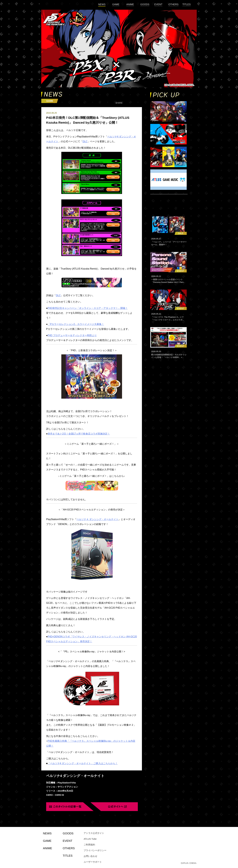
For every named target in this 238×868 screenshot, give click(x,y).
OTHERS (173, 4)
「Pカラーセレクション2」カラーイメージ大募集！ (76, 324)
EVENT (158, 4)
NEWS (102, 4)
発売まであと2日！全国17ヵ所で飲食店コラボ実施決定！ (79, 434)
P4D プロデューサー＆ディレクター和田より (72, 335)
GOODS (145, 4)
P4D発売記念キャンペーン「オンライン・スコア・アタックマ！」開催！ (88, 308)
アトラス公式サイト (94, 833)
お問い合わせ (90, 856)
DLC (58, 295)
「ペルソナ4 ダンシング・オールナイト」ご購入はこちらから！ (83, 763)
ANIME (130, 4)
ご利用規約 (89, 845)
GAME (116, 4)
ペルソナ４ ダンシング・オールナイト (97, 519)
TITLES (187, 4)
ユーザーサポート (93, 862)
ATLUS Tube (90, 839)
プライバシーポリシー (95, 850)
